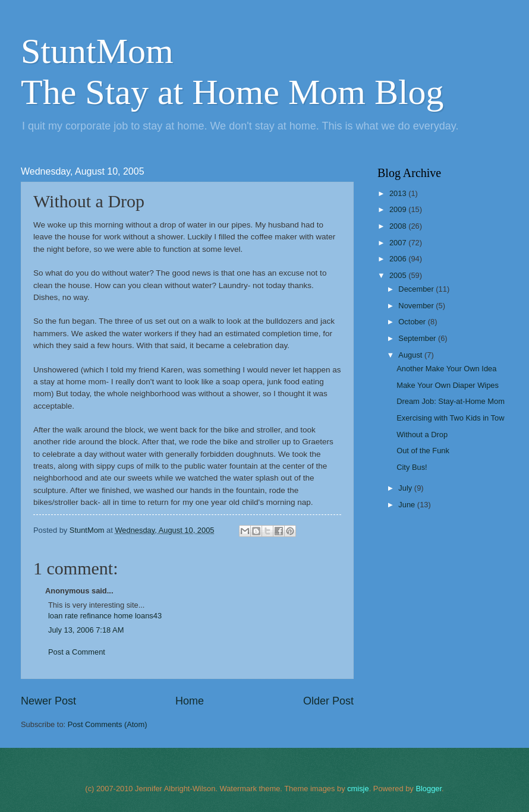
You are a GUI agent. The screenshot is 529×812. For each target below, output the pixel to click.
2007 (399, 243)
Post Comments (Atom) (108, 724)
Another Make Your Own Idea (446, 369)
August (411, 355)
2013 (399, 193)
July (406, 488)
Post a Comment (77, 652)
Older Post (328, 701)
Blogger (429, 789)
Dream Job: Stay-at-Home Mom (451, 401)
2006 (399, 259)
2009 (399, 209)
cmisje (358, 789)
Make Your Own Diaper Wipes (448, 385)
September (418, 338)
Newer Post (48, 701)
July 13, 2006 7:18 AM (86, 630)
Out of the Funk (423, 451)
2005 (399, 275)
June (408, 505)
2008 (399, 226)
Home (190, 701)
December (417, 289)
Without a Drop (422, 435)
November (417, 306)
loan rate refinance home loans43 (105, 616)
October (413, 322)
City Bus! (412, 467)
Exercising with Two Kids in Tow (450, 418)
